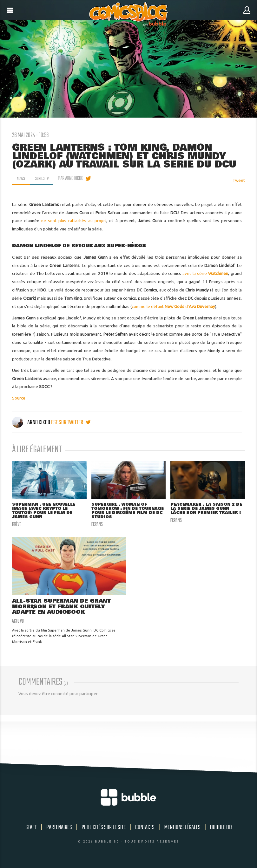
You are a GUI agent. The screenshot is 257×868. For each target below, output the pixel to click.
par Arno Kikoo (73, 179)
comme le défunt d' (173, 306)
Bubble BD (221, 829)
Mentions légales (182, 829)
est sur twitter (71, 423)
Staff (31, 829)
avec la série (205, 273)
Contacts (145, 829)
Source (19, 398)
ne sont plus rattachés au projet (74, 221)
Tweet (239, 180)
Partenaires (59, 829)
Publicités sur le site (104, 829)
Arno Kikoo (32, 423)
